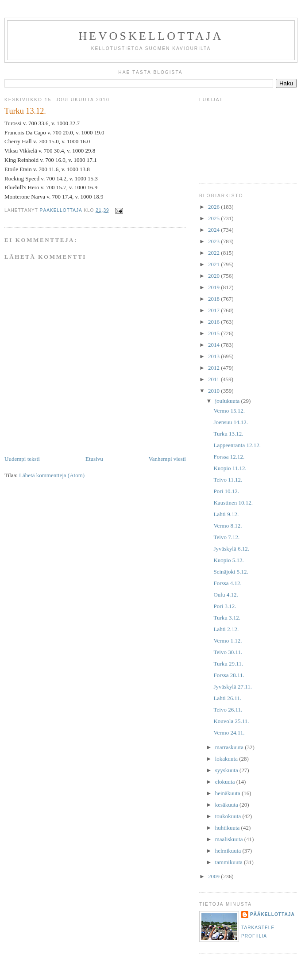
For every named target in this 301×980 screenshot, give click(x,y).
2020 (214, 276)
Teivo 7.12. (226, 537)
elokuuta (226, 782)
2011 (214, 379)
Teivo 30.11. (228, 652)
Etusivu (94, 459)
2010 (214, 391)
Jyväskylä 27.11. (233, 687)
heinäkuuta (228, 793)
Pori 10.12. (226, 491)
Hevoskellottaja (151, 36)
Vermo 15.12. (229, 411)
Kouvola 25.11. (231, 721)
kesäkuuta (227, 805)
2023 (214, 241)
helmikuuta (229, 851)
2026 (214, 207)
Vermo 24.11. (229, 733)
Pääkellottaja (272, 914)
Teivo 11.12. (228, 480)
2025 (214, 218)
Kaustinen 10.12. (233, 503)
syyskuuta (227, 770)
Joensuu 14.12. (231, 422)
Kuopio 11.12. (230, 468)
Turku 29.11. (228, 664)
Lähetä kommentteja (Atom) (52, 475)
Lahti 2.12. (226, 629)
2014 (214, 345)
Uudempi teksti (22, 459)
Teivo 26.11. (228, 710)
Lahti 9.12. (226, 514)
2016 (214, 322)
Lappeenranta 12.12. (237, 445)
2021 (214, 264)
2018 (214, 299)
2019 (214, 287)
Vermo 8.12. (228, 526)
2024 (214, 230)
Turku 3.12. (227, 618)
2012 (214, 368)
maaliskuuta (230, 839)
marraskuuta (230, 747)
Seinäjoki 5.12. (231, 572)
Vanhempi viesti (167, 459)
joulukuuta (228, 401)
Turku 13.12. (228, 434)
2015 (214, 333)
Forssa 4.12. (227, 583)
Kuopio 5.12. (228, 560)
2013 (214, 356)
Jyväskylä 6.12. (231, 549)
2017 (214, 310)
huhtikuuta (228, 828)
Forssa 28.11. (229, 675)
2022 (214, 253)
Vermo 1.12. (228, 641)
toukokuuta (229, 816)
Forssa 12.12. (229, 457)
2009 (214, 876)
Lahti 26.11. (227, 698)
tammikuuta (230, 862)
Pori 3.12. (225, 606)
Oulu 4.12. (226, 595)
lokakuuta (227, 759)
